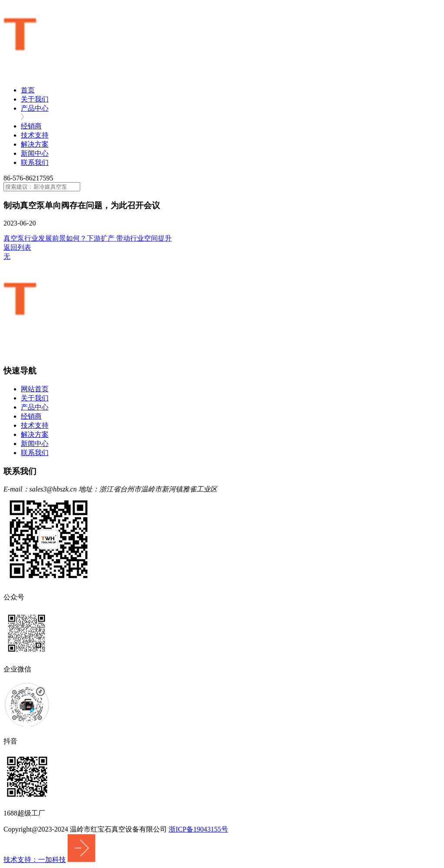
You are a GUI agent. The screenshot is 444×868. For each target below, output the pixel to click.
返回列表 (17, 248)
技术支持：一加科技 (35, 860)
